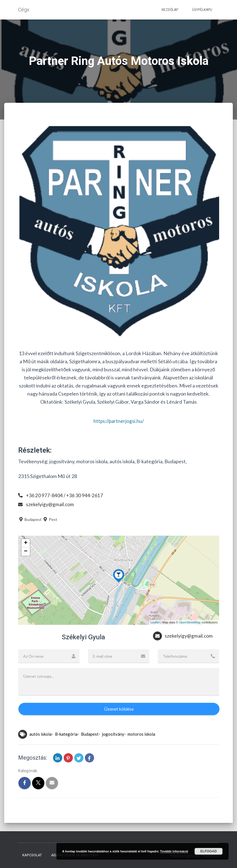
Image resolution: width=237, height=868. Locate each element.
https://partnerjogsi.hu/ (119, 421)
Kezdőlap (170, 10)
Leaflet (155, 622)
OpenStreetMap (190, 622)
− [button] (26, 552)
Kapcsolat (32, 855)
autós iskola (40, 734)
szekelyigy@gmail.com (50, 504)
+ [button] (26, 543)
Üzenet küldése (119, 709)
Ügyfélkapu (202, 10)
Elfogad (209, 851)
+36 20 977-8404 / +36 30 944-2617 (65, 495)
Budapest (30, 519)
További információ (174, 851)
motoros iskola (141, 734)
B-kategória (66, 734)
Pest (50, 519)
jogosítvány (113, 734)
